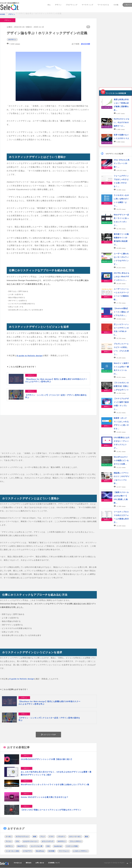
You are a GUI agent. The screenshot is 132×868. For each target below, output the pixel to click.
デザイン (58, 6)
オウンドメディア (48, 842)
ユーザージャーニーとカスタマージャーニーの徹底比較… (121, 294)
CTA (17, 842)
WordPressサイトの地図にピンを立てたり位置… (121, 460)
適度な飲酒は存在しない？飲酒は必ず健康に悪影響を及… (121, 105)
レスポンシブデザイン (80, 851)
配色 (87, 837)
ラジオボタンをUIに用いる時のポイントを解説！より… (121, 201)
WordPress (40, 851)
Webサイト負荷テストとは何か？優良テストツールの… (121, 369)
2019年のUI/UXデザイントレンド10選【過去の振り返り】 (47, 759)
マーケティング (87, 6)
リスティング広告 (72, 846)
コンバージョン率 (36, 846)
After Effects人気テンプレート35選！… (122, 163)
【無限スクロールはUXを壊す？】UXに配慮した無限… (121, 498)
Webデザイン (22, 846)
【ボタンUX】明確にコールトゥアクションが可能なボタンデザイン (51, 810)
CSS (48, 846)
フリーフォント (64, 851)
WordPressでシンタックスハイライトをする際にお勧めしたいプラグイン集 (55, 785)
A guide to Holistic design (30, 356)
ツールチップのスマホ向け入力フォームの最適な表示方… (121, 517)
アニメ (43, 837)
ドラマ (51, 837)
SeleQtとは (18, 863)
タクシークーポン (75, 837)
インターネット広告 (12, 851)
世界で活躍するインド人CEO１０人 (121, 137)
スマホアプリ (27, 851)
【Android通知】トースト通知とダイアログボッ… (121, 312)
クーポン (9, 837)
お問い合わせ (40, 863)
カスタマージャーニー (30, 842)
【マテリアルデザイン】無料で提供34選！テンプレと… (121, 404)
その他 (115, 6)
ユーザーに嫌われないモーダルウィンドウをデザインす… (121, 259)
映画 (35, 837)
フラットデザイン (76, 842)
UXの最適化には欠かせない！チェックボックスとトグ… (122, 443)
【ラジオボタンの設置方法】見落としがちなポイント (121, 386)
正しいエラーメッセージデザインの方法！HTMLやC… (121, 330)
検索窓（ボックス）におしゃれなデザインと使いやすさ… (121, 423)
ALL (49, 6)
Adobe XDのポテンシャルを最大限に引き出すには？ (45, 797)
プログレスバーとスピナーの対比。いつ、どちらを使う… (121, 349)
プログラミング (72, 6)
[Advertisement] (48, 436)
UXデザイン (12, 40)
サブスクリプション (22, 837)
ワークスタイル (103, 6)
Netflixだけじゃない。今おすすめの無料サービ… (122, 122)
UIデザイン (9, 846)
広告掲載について (54, 863)
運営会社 (29, 863)
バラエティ (61, 837)
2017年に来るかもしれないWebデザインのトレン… (122, 277)
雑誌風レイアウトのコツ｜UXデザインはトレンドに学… (122, 478)
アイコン (9, 842)
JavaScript (58, 846)
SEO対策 (51, 851)
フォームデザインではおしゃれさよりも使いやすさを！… (121, 181)
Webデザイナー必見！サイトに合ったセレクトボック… (121, 220)
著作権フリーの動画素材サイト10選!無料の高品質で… (121, 239)
